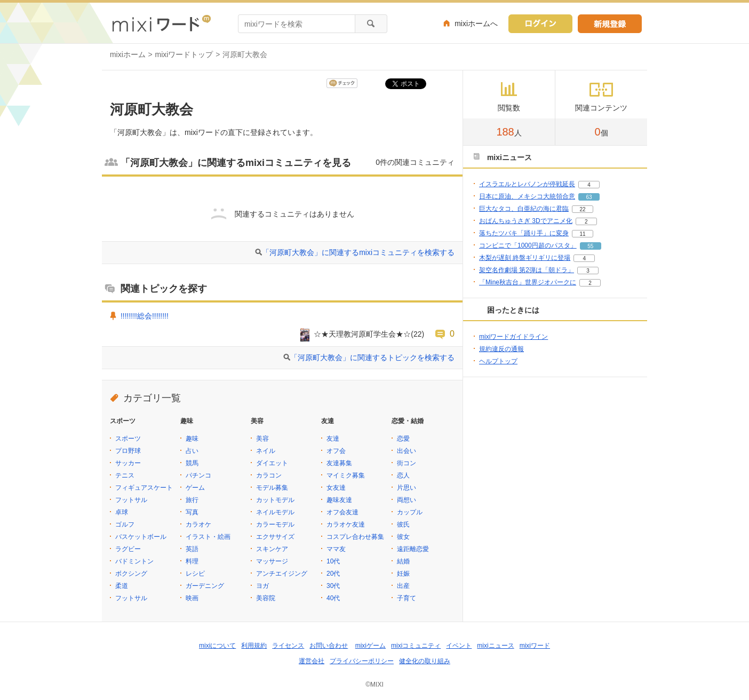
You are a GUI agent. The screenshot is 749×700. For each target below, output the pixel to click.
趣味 (192, 439)
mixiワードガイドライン (513, 337)
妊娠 (403, 574)
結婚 (403, 561)
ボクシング (131, 574)
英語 (192, 549)
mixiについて (217, 646)
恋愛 (403, 439)
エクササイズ (275, 537)
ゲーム (195, 488)
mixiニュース (495, 646)
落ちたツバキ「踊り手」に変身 (524, 233)
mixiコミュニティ (416, 646)
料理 (192, 561)
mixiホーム (128, 54)
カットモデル (275, 500)
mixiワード (535, 646)
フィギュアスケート (144, 488)
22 (582, 209)
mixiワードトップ (184, 54)
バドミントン (134, 561)
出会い (407, 451)
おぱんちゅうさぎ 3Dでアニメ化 (526, 221)
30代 (333, 586)
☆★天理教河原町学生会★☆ (362, 334)
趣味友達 (339, 500)
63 (589, 197)
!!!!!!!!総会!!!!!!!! (145, 316)
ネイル (266, 451)
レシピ (195, 574)
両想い (407, 500)
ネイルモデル (275, 512)
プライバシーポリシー (362, 661)
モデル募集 (272, 488)
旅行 (192, 500)
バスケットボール (141, 537)
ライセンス (288, 646)
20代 (333, 574)
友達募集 (339, 463)
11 (582, 234)
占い (192, 451)
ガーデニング (205, 586)
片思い (407, 488)
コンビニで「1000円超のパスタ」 (528, 245)
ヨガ (262, 586)
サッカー (128, 463)
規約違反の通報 (501, 349)
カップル (410, 512)
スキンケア (272, 549)
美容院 (266, 598)
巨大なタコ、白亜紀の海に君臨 (524, 209)
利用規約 (254, 646)
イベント (459, 646)
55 (590, 246)
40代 (333, 598)
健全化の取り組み (425, 661)
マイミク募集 (346, 475)
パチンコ (198, 475)
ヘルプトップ (498, 361)
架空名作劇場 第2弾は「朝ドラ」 (527, 270)
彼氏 (403, 524)
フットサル (131, 500)
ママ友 (336, 549)
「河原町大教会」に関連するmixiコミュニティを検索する (358, 252)
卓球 (122, 512)
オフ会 (336, 451)
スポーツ (128, 439)
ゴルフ (125, 524)
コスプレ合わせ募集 (355, 537)
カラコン (269, 475)
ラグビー (128, 549)
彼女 (403, 537)
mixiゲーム (370, 646)
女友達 (336, 488)
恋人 (403, 475)
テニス (125, 475)
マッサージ (272, 561)
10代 (333, 561)
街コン (407, 463)
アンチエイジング (282, 574)
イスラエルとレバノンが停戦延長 (527, 184)
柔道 (122, 586)
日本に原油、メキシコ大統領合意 (527, 196)
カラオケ (198, 524)
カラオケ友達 (346, 524)
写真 (192, 512)
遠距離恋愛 (413, 549)
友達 (333, 439)
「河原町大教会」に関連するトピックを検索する (372, 357)
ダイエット (272, 463)
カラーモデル (275, 524)
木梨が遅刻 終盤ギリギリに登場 (525, 258)
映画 (192, 598)
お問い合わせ (329, 646)
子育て (407, 598)
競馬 (192, 463)
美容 (262, 439)
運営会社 (312, 661)
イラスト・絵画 (208, 537)
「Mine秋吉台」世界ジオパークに (528, 282)
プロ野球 (128, 451)
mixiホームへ (476, 23)
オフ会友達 (342, 512)
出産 (403, 586)
